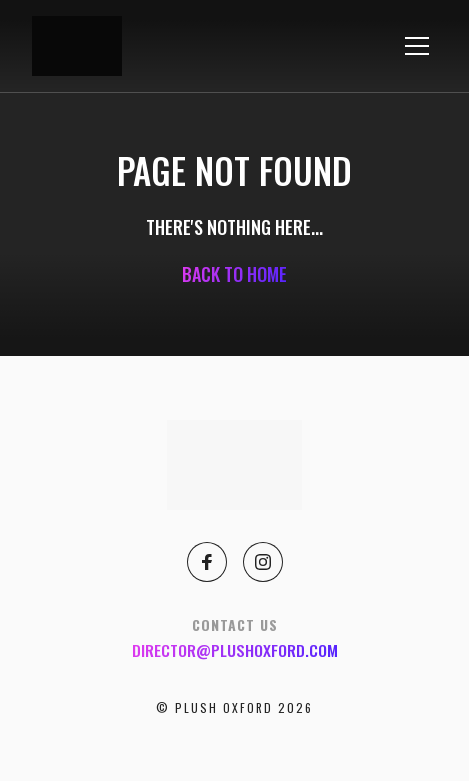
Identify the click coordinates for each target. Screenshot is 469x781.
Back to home (234, 273)
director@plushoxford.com (235, 650)
